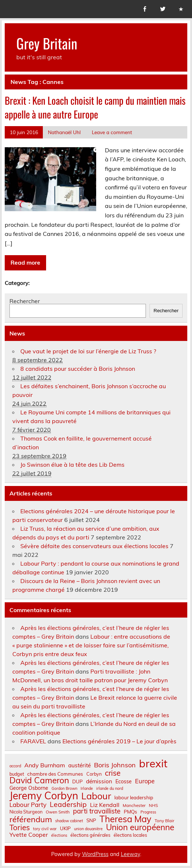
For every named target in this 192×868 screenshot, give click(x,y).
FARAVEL (33, 741)
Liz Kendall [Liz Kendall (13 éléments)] (105, 805)
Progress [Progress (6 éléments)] (148, 812)
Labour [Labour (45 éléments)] (96, 796)
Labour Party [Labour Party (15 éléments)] (28, 805)
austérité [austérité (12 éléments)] (79, 765)
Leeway (130, 854)
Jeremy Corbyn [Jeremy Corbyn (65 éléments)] (44, 796)
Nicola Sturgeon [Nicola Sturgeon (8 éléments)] (26, 812)
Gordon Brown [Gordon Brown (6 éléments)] (64, 789)
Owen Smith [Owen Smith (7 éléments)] (58, 812)
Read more (25, 262)
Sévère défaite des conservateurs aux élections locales (94, 546)
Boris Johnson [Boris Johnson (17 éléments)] (115, 765)
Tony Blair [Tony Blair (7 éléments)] (164, 821)
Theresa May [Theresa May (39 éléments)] (125, 819)
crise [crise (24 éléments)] (113, 773)
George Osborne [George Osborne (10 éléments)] (29, 788)
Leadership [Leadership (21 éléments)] (68, 804)
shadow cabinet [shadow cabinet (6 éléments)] (69, 821)
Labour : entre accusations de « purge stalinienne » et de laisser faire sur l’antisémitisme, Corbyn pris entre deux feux (91, 645)
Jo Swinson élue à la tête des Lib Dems (72, 465)
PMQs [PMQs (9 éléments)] (130, 812)
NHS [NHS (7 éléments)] (153, 805)
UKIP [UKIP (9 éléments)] (65, 829)
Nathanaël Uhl (64, 132)
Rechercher (25, 301)
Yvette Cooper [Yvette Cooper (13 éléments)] (29, 835)
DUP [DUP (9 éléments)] (77, 782)
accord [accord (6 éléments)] (15, 766)
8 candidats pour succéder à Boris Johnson (78, 369)
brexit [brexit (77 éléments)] (153, 763)
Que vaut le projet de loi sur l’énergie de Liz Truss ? (88, 351)
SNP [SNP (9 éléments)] (91, 821)
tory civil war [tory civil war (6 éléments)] (45, 829)
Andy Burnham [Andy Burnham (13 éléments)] (45, 765)
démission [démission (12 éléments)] (99, 781)
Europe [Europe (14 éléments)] (145, 781)
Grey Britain (47, 43)
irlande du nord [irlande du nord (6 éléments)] (110, 789)
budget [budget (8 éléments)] (17, 774)
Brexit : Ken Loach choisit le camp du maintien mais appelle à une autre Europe (95, 107)
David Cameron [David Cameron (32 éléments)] (39, 781)
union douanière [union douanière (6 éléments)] (88, 829)
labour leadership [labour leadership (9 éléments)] (134, 798)
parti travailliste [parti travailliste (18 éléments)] (97, 811)
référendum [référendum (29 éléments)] (31, 819)
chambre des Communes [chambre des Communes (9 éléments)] (55, 774)
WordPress (95, 854)
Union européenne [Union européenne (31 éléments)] (140, 827)
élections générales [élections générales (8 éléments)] (90, 835)
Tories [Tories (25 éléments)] (20, 827)
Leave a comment (112, 132)
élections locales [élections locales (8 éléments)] (130, 835)
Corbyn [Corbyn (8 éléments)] (94, 774)
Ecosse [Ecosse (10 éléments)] (124, 781)
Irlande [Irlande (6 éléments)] (87, 789)
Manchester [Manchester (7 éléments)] (134, 805)
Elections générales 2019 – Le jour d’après (119, 741)
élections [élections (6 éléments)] (59, 835)
